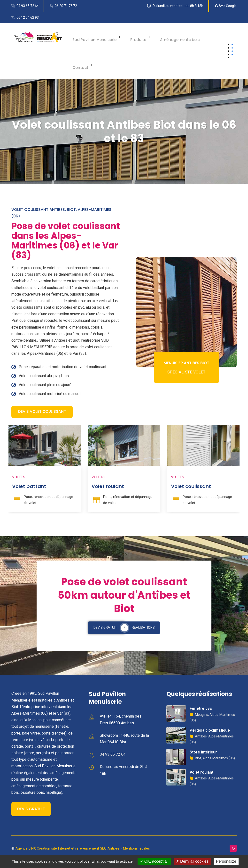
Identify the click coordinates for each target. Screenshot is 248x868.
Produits (132, 37)
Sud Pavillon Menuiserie (92, 37)
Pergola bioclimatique (210, 732)
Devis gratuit (31, 810)
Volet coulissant (191, 488)
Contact (77, 65)
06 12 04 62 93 (28, 17)
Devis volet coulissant (43, 412)
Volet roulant (108, 488)
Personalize (226, 861)
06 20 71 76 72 (66, 6)
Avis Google (226, 6)
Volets (19, 478)
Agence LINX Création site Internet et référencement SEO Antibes (71, 849)
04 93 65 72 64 (28, 6)
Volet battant (29, 488)
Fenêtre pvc (201, 710)
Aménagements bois (171, 37)
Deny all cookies (192, 861)
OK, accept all (154, 861)
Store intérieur (203, 753)
